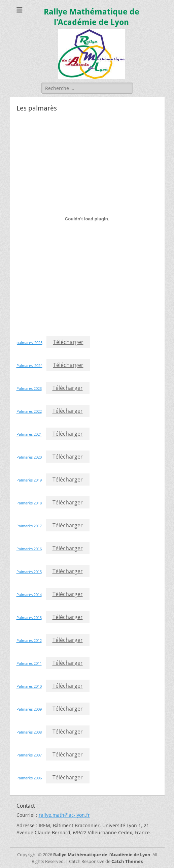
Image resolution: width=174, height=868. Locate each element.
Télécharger (68, 342)
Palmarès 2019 (29, 480)
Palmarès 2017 (29, 526)
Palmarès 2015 (29, 572)
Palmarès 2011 (29, 663)
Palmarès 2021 (29, 434)
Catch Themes (127, 861)
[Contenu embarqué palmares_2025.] (87, 219)
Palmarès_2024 (29, 365)
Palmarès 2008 (29, 732)
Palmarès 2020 (29, 457)
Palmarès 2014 (29, 595)
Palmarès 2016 (29, 549)
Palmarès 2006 (29, 778)
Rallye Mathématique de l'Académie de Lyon (102, 855)
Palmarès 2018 (29, 503)
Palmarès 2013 (29, 617)
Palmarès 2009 (29, 709)
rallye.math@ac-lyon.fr (64, 815)
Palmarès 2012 (29, 640)
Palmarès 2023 (29, 388)
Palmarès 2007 (29, 755)
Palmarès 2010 (29, 686)
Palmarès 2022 (29, 411)
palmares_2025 (29, 343)
